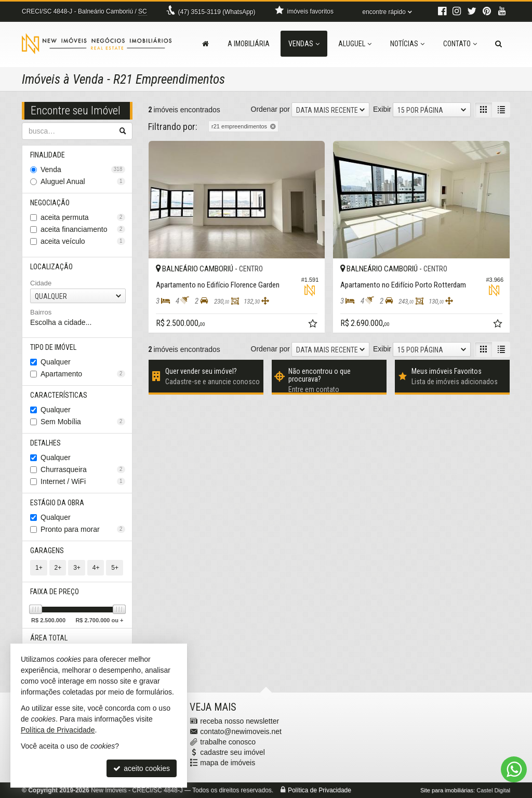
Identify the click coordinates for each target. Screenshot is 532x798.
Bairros (41, 312)
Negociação (50, 203)
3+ (77, 568)
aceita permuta (83, 217)
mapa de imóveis (228, 763)
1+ (39, 568)
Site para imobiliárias (447, 790)
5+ (115, 568)
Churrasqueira (83, 469)
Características (59, 395)
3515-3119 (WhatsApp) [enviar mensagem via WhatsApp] (217, 12)
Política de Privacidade (320, 790)
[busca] (498, 44)
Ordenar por (270, 109)
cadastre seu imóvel (232, 752)
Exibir (382, 109)
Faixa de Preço (55, 592)
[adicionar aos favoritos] (314, 325)
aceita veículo (83, 241)
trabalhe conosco (228, 742)
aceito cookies (142, 768)
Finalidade (48, 155)
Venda (83, 169)
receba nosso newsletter (240, 721)
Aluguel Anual (83, 181)
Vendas (304, 44)
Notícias (407, 44)
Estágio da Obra (57, 503)
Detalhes (45, 443)
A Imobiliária (249, 44)
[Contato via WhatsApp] (514, 769)
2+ (58, 568)
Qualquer (56, 362)
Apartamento (83, 374)
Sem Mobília (83, 422)
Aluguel (355, 44)
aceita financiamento (83, 229)
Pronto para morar (83, 529)
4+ (96, 568)
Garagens (47, 551)
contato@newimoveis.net (241, 731)
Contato (460, 44)
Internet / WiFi (83, 481)
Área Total (49, 638)
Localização (51, 267)
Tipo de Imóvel (53, 347)
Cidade (41, 283)
